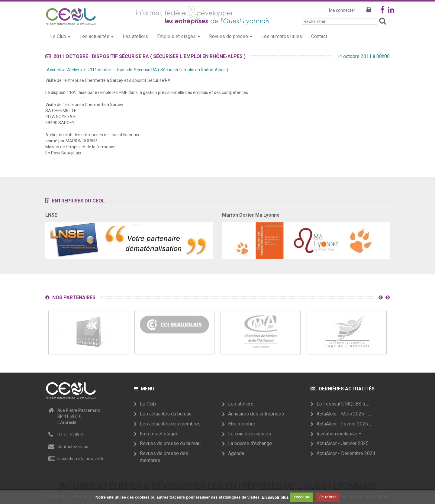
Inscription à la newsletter (82, 459)
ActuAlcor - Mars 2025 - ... (344, 414)
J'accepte (302, 497)
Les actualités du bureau (166, 414)
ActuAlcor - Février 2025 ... (344, 424)
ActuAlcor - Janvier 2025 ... (345, 443)
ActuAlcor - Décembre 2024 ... (348, 453)
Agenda (236, 453)
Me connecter (342, 10)
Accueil (54, 70)
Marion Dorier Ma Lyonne (251, 215)
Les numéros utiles (282, 36)
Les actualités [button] (97, 36)
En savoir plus (275, 497)
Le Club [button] (60, 36)
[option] (88, 333)
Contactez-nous (73, 447)
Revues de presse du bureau (170, 443)
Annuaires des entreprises (256, 414)
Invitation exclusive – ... (341, 434)
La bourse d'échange (250, 443)
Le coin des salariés (250, 434)
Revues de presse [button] (231, 36)
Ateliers (74, 70)
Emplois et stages (159, 434)
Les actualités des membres (170, 424)
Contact (319, 36)
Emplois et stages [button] (179, 36)
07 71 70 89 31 (71, 435)
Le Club (148, 404)
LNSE (51, 215)
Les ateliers (135, 36)
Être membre (242, 424)
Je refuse (328, 497)
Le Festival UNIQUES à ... (343, 404)
